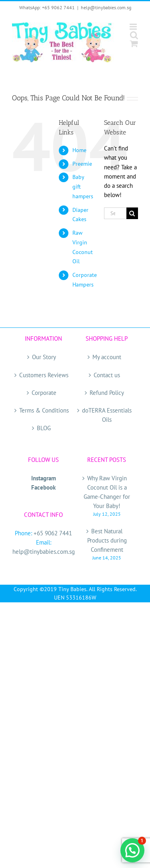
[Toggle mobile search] (134, 35)
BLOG (44, 428)
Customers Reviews (44, 375)
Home (79, 150)
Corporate (44, 393)
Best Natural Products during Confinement (107, 540)
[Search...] (115, 213)
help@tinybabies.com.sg (106, 7)
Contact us (107, 375)
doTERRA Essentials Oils (107, 415)
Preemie (82, 164)
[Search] (132, 213)
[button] (132, 850)
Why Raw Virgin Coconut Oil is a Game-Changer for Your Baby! (107, 492)
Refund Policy (107, 393)
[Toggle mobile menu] (134, 27)
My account (107, 357)
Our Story (44, 357)
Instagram (44, 478)
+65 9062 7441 (53, 533)
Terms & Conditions (44, 410)
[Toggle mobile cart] (134, 44)
